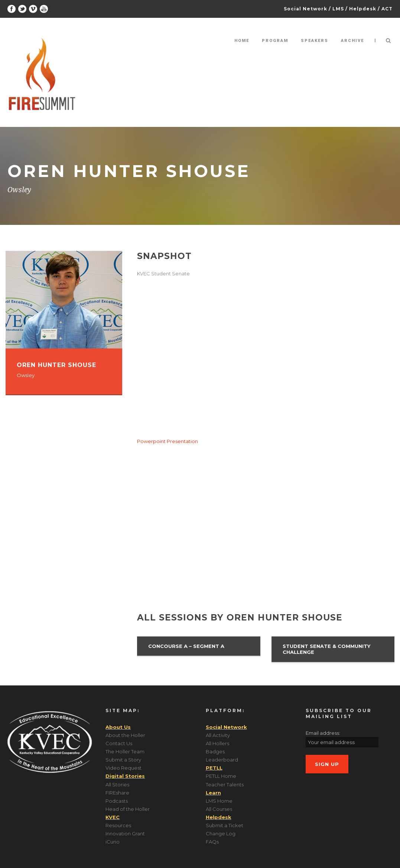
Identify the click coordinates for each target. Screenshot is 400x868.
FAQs (212, 842)
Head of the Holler (128, 809)
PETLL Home (221, 776)
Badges (215, 751)
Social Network (305, 9)
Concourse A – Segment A (186, 646)
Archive (352, 41)
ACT (387, 9)
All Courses (219, 809)
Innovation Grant (125, 833)
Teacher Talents (225, 785)
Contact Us (119, 743)
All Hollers (217, 743)
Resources (118, 825)
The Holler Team (125, 751)
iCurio (113, 842)
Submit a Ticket (225, 825)
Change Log (221, 833)
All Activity (218, 735)
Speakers (315, 41)
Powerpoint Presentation (168, 441)
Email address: (323, 733)
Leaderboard (222, 760)
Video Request (123, 768)
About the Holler (125, 735)
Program (275, 41)
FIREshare (117, 793)
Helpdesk (363, 9)
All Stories (117, 785)
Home (242, 41)
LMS (338, 9)
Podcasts (117, 801)
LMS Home (219, 801)
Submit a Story (123, 760)
